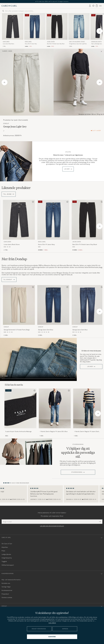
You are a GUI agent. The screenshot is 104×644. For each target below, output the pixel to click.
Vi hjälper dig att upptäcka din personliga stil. (78, 452)
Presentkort (5, 594)
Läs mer (67, 169)
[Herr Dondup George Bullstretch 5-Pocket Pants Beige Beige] (19, 305)
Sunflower (6, 42)
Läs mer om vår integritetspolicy (52, 526)
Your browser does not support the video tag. (38, 359)
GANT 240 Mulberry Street (77, 42)
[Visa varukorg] (97, 6)
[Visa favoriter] (93, 6)
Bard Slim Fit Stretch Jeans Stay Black (56, 44)
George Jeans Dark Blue (46, 330)
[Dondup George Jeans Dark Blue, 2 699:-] (53, 311)
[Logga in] (90, 6)
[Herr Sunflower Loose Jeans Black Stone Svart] (13, 27)
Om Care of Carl (7, 544)
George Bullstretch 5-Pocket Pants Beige (17, 330)
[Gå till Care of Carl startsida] (9, 6)
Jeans (10, 51)
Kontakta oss (6, 583)
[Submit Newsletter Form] (100, 522)
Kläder (5, 51)
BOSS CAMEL (28, 42)
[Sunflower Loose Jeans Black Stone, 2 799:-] (13, 30)
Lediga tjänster (6, 554)
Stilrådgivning (78, 444)
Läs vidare (52, 623)
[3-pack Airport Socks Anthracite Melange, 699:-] (20, 413)
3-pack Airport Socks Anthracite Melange (18, 431)
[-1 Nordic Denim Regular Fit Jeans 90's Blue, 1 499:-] (55, 413)
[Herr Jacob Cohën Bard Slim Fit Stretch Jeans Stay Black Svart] (57, 27)
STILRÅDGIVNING (77, 472)
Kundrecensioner (7, 590)
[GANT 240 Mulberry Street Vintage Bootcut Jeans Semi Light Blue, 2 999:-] (79, 30)
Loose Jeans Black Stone (8, 44)
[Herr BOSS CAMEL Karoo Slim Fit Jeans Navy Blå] (35, 27)
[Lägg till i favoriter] (33, 202)
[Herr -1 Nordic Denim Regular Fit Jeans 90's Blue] (55, 408)
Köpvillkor (5, 547)
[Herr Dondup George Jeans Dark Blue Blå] (53, 305)
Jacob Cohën (51, 42)
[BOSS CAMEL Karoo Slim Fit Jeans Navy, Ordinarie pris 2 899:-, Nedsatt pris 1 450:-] (35, 30)
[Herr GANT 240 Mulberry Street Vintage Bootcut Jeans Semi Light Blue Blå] (79, 27)
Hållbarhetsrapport (8, 565)
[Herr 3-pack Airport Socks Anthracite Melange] (20, 408)
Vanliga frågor (6, 587)
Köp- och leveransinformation (11, 580)
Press (3, 551)
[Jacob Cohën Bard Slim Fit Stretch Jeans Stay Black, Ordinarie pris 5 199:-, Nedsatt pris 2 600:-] (57, 30)
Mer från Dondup (14, 259)
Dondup (6, 123)
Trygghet (4, 561)
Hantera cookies (7, 597)
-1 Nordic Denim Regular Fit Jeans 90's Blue (54, 431)
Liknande (16, 188)
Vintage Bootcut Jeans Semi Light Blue (78, 44)
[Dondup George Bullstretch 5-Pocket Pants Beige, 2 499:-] (19, 311)
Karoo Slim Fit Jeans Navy (31, 44)
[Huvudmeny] (100, 6)
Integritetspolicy (7, 558)
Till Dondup (9, 280)
